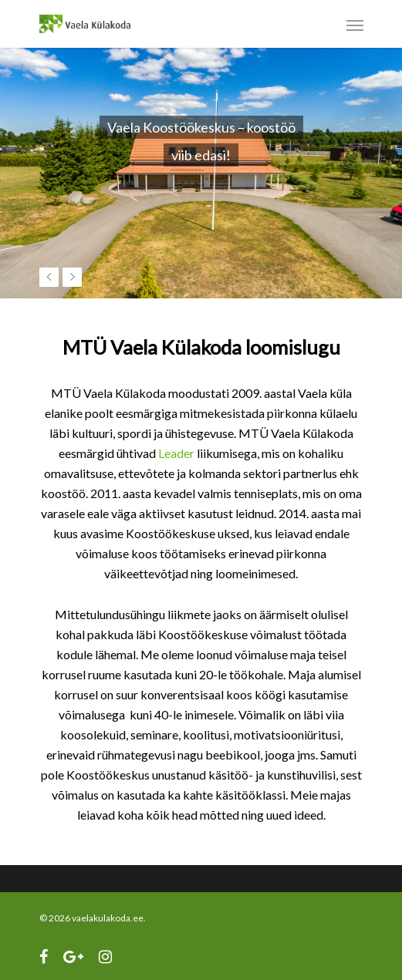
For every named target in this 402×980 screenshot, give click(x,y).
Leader (176, 453)
